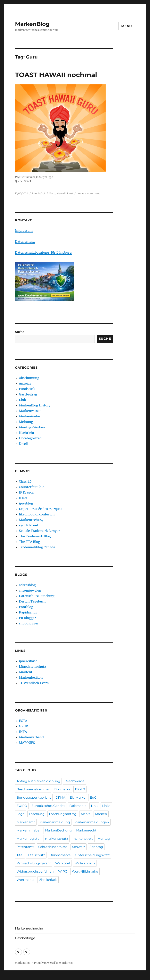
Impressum (24, 231)
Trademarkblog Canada (37, 547)
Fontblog (26, 607)
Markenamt (26, 822)
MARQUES (27, 743)
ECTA (23, 721)
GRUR (23, 726)
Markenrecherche (29, 928)
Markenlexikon (31, 677)
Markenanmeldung (55, 822)
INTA (23, 732)
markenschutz (57, 839)
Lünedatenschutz (33, 667)
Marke (86, 814)
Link (22, 400)
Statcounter (9, 977)
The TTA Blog (29, 542)
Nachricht (27, 433)
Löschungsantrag (63, 814)
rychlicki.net (29, 525)
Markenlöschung (58, 830)
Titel (20, 855)
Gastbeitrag (28, 394)
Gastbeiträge (25, 938)
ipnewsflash (28, 661)
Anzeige (25, 383)
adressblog (27, 585)
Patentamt (25, 847)
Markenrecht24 (31, 520)
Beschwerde (75, 781)
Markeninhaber (29, 830)
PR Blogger (27, 618)
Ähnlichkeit (48, 880)
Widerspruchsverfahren (35, 871)
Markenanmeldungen (92, 822)
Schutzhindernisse (53, 847)
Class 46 (25, 481)
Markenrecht (86, 830)
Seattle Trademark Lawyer (39, 531)
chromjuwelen (30, 590)
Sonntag (96, 847)
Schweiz (79, 847)
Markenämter (30, 416)
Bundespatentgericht (34, 798)
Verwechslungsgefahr (34, 863)
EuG (93, 798)
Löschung (37, 814)
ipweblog (26, 503)
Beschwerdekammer (33, 789)
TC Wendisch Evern (34, 683)
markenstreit (83, 839)
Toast (70, 193)
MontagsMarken (32, 427)
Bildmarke (62, 789)
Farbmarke (78, 806)
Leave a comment (88, 193)
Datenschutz (25, 241)
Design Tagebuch (32, 601)
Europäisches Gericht (48, 806)
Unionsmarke (60, 855)
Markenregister (29, 839)
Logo (21, 814)
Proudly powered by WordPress (53, 963)
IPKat (23, 498)
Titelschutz (36, 855)
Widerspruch (85, 863)
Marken (101, 814)
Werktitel (63, 863)
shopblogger (29, 623)
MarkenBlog (32, 24)
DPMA (60, 798)
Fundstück (39, 193)
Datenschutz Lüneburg (37, 596)
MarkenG (26, 672)
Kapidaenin (28, 612)
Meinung (26, 422)
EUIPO (22, 806)
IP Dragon (27, 492)
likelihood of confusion (37, 514)
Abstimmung (29, 378)
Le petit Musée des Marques (41, 509)
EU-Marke (78, 798)
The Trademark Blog (35, 536)
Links (106, 806)
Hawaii (61, 193)
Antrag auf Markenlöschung (38, 781)
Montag (104, 839)
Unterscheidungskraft (92, 855)
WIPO (63, 871)
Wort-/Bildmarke (85, 871)
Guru (52, 193)
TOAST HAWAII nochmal (56, 75)
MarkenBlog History (35, 405)
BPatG (80, 789)
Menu (127, 26)
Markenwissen (30, 411)
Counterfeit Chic (32, 487)
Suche (20, 332)
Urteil (23, 444)
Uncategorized (30, 438)
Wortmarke (26, 880)
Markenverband (31, 737)
